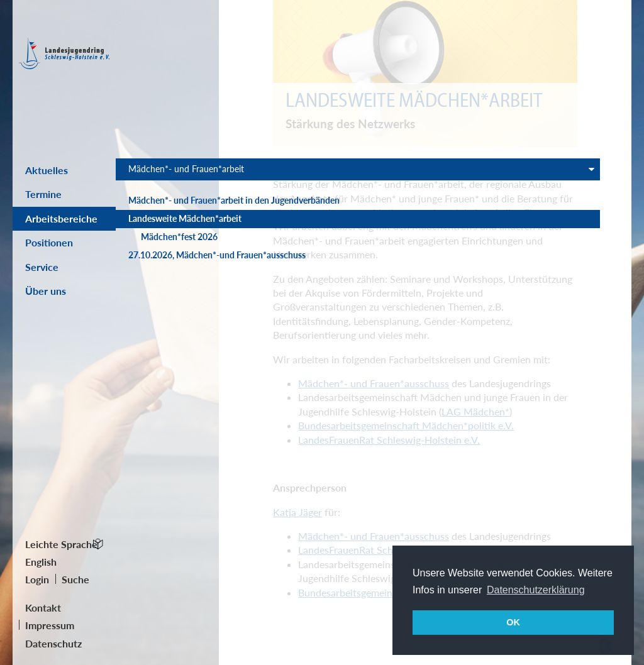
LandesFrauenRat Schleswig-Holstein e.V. (389, 440)
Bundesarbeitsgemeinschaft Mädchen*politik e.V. (406, 425)
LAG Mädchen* (475, 411)
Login (37, 579)
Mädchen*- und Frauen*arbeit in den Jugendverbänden (168, 224)
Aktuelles (47, 170)
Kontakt (43, 607)
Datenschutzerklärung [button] (536, 590)
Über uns (46, 291)
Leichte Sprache (61, 544)
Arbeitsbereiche (61, 218)
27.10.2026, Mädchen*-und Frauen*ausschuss (163, 327)
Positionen (49, 242)
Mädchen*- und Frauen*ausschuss (374, 383)
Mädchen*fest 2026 (168, 291)
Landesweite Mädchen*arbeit (160, 261)
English (41, 562)
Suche (75, 579)
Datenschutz (53, 643)
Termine (43, 194)
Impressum (50, 625)
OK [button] (513, 622)
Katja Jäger (297, 512)
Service (42, 267)
